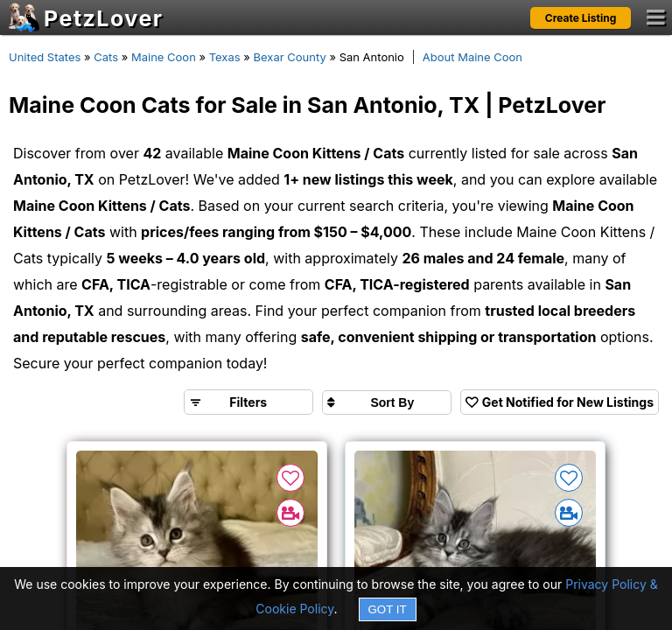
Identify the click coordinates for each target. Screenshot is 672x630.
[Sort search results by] (387, 402)
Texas (225, 57)
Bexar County (290, 57)
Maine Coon (164, 57)
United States (45, 57)
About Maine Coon (472, 57)
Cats (106, 57)
